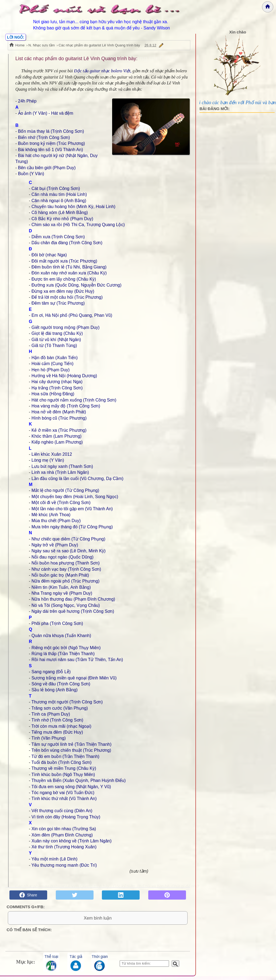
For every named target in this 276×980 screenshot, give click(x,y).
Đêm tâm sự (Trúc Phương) (58, 303)
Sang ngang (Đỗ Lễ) (51, 672)
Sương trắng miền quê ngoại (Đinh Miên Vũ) (74, 678)
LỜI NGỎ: (16, 37)
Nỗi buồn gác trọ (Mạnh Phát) (60, 575)
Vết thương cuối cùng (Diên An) (62, 811)
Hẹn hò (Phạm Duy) (51, 370)
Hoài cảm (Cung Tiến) (53, 364)
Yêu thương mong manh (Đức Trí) (64, 865)
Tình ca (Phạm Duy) (51, 714)
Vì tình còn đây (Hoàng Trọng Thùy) (66, 817)
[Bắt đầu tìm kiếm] (175, 967)
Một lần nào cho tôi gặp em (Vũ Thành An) (72, 509)
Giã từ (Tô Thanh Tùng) (54, 346)
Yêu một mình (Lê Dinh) (54, 859)
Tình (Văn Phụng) (48, 738)
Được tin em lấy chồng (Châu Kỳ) (64, 279)
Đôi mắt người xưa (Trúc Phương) (64, 261)
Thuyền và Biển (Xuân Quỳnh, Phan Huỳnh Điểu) (78, 780)
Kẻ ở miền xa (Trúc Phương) (59, 430)
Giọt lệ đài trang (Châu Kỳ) (57, 333)
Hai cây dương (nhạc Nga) (57, 382)
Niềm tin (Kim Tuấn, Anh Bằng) (61, 587)
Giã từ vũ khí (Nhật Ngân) (56, 340)
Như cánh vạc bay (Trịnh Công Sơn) (66, 569)
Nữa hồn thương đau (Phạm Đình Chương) (73, 599)
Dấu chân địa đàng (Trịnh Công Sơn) (67, 243)
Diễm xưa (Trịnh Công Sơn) (58, 237)
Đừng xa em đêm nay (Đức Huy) (63, 291)
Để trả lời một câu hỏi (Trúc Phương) (67, 297)
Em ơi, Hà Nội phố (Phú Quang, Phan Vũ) (72, 315)
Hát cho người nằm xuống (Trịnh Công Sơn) (74, 400)
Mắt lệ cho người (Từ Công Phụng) (65, 490)
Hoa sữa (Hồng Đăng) (53, 394)
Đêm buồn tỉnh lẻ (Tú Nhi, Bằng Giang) (69, 267)
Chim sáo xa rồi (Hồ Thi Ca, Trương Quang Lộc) (78, 225)
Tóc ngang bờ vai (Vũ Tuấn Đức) (63, 793)
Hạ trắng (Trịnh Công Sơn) (57, 388)
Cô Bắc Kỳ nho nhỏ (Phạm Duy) (62, 219)
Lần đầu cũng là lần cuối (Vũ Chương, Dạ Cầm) (77, 479)
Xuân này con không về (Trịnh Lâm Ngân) (72, 841)
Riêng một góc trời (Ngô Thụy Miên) (66, 648)
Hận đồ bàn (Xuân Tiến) (55, 358)
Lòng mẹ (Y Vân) (48, 460)
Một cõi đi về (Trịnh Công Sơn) (61, 503)
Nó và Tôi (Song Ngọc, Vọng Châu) (66, 605)
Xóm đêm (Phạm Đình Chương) (62, 835)
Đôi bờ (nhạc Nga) (49, 255)
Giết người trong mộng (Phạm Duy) (66, 327)
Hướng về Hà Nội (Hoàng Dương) (64, 376)
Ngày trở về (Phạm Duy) (55, 545)
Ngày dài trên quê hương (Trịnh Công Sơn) (73, 611)
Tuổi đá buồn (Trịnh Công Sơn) (61, 762)
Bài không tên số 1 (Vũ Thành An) (51, 150)
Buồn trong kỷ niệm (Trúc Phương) (51, 143)
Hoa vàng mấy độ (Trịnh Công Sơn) (66, 406)
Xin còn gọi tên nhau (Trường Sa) (64, 829)
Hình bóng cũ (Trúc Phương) (59, 418)
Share (28, 895)
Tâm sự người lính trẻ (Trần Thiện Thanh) (71, 744)
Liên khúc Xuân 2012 (52, 454)
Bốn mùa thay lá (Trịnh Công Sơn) (51, 131)
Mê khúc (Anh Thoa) (51, 515)
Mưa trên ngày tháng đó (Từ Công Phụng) (72, 527)
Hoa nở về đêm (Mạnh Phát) (59, 412)
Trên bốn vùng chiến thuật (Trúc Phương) (71, 750)
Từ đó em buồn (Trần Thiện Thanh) (65, 756)
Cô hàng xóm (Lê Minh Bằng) (60, 212)
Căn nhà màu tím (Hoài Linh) (59, 194)
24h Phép (27, 101)
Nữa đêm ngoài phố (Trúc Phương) (65, 581)
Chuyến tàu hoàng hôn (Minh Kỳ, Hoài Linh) (73, 207)
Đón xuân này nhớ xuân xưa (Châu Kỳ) (69, 273)
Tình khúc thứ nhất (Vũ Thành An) (64, 799)
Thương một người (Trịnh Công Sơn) (67, 702)
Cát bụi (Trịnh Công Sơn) (56, 188)
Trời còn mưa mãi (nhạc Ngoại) (61, 726)
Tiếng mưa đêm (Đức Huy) (57, 732)
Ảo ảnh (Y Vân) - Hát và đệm (46, 113)
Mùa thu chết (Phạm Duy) (56, 521)
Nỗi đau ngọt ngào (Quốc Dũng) (63, 557)
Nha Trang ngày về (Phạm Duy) (62, 593)
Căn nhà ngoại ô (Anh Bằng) (59, 201)
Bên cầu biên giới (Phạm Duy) (47, 168)
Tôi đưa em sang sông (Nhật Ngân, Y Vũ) (71, 787)
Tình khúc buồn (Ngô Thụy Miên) (63, 775)
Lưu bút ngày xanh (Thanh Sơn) (62, 466)
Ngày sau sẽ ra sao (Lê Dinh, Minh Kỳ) (69, 551)
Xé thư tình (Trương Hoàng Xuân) (64, 847)
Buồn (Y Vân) (31, 174)
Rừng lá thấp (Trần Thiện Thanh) (63, 654)
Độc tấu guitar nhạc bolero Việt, (103, 71)
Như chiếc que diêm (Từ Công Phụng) (68, 539)
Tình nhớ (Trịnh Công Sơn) (57, 720)
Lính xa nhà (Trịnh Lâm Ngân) (60, 472)
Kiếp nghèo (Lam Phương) (57, 442)
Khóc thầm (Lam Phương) (57, 436)
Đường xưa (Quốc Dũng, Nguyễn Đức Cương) (77, 285)
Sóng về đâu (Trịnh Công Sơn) (61, 684)
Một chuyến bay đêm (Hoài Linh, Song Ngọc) (75, 497)
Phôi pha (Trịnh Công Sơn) (57, 623)
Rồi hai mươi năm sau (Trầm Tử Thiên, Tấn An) (77, 660)
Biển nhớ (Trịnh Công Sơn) (44, 137)
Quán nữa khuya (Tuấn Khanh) (61, 636)
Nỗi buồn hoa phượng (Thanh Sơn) (66, 563)
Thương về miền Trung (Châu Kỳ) (64, 768)
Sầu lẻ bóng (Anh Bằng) (55, 690)
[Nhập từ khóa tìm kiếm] (144, 967)
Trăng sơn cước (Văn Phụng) (59, 708)
